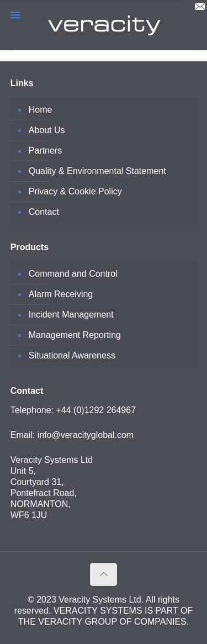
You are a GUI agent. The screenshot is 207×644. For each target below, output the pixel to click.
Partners (45, 151)
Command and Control (73, 274)
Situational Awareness (72, 355)
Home (41, 110)
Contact (44, 212)
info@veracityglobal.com (86, 435)
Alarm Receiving (61, 294)
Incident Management (71, 315)
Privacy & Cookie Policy (75, 191)
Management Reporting (75, 335)
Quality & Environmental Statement (97, 171)
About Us (47, 130)
